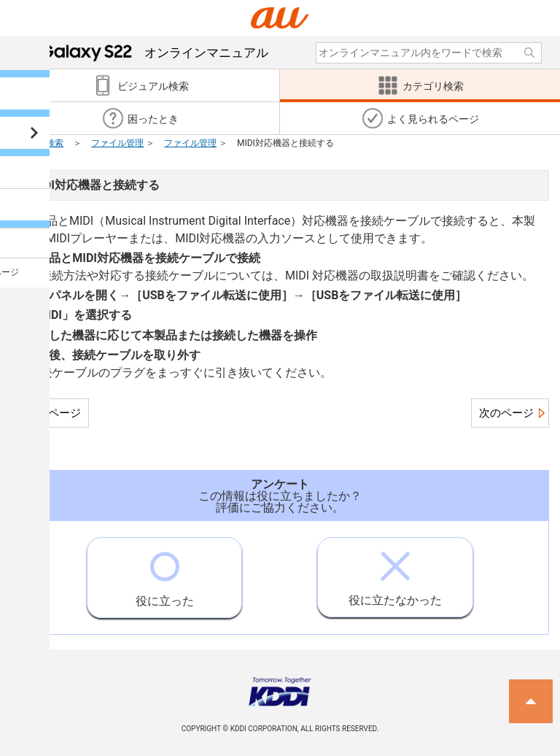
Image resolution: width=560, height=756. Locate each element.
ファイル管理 (117, 143)
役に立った (165, 573)
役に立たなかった (395, 572)
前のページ (54, 413)
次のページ (506, 413)
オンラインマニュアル (155, 53)
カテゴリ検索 (37, 143)
